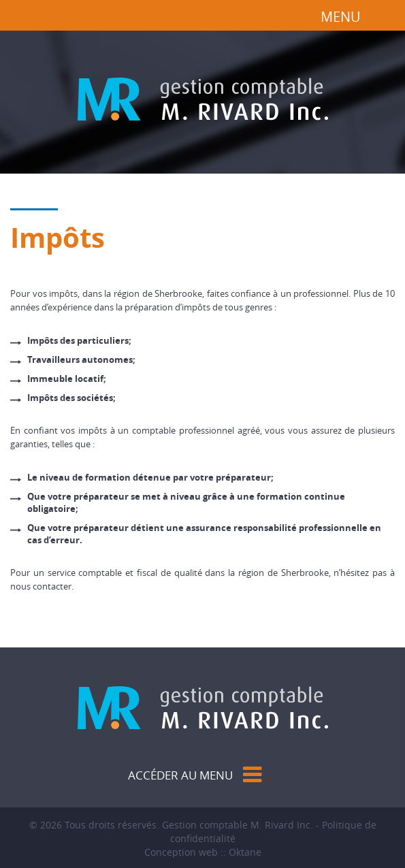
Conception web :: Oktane (203, 852)
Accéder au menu (180, 775)
